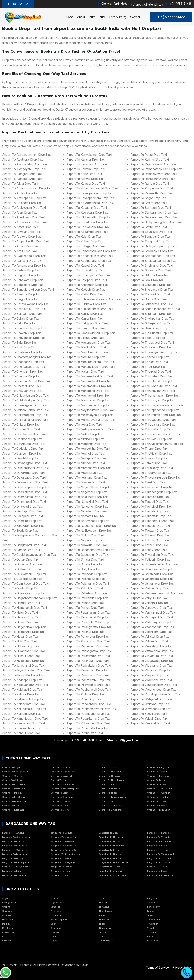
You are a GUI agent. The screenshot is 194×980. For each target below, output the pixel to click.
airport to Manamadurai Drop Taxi (90, 376)
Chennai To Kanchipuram (15, 797)
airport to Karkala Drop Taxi (86, 169)
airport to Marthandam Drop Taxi (89, 405)
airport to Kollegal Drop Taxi (86, 246)
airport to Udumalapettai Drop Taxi (154, 564)
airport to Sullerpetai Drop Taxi (152, 323)
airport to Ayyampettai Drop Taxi (25, 265)
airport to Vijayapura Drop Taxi (152, 656)
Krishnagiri (8, 941)
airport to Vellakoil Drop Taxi (150, 637)
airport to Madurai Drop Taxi (86, 357)
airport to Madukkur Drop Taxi (87, 352)
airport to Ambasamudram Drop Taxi (27, 188)
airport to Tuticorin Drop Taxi (150, 559)
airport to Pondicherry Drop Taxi (89, 704)
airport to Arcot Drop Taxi (20, 227)
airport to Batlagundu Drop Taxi (24, 309)
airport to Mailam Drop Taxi (85, 371)
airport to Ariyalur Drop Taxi (21, 232)
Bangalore (152, 898)
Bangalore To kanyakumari (15, 867)
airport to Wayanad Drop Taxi (151, 709)
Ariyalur (6, 898)
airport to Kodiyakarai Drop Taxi (88, 227)
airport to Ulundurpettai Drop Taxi (153, 569)
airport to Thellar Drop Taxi (149, 362)
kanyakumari (8, 932)
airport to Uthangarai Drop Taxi (152, 579)
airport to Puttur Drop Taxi (85, 733)
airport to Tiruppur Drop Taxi (150, 526)
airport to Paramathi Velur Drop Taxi (91, 622)
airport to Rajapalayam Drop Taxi (153, 164)
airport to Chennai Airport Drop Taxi (27, 381)
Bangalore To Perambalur (63, 846)
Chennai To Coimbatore (14, 780)
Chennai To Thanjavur (61, 801)
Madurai (55, 898)
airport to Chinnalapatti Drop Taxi (25, 415)
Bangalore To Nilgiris (61, 875)
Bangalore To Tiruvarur (159, 867)
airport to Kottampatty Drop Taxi (89, 275)
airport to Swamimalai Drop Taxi (153, 328)
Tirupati (151, 903)
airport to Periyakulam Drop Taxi (89, 665)
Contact (135, 17)
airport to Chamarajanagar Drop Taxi (27, 357)
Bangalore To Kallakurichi (160, 875)
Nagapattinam (57, 903)
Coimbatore (8, 911)
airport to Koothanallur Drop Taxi (89, 261)
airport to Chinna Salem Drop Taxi (25, 410)
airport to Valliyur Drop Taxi (149, 598)
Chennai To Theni (59, 806)
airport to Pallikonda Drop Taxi (87, 598)
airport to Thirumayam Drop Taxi (153, 400)
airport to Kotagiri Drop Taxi (86, 270)
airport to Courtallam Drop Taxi (23, 444)
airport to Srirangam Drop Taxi (151, 314)
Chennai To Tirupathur (158, 793)
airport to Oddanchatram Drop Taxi (90, 550)
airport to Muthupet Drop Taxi (87, 477)
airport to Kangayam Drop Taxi (24, 723)
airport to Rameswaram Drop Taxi (154, 174)
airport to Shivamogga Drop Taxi (153, 256)
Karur (5, 936)
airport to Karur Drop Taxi (84, 174)
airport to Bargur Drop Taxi (21, 299)
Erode (150, 936)
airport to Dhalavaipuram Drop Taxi (26, 487)
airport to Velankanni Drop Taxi (152, 632)
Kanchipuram (9, 928)
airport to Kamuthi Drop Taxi (22, 714)
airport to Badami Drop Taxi (21, 270)
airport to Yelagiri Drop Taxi (149, 718)
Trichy (102, 915)
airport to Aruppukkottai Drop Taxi (26, 241)
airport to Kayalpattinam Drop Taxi (90, 203)
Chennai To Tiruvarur (158, 801)
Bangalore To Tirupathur (159, 858)
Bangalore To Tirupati (158, 837)
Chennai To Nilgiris (60, 810)
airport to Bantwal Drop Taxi (22, 294)
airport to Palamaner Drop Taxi (88, 584)
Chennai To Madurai (61, 767)
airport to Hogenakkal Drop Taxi (24, 627)
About (81, 17)
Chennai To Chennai (12, 776)
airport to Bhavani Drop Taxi (22, 333)
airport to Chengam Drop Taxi (23, 371)
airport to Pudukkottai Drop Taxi (88, 718)
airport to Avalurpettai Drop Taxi (24, 256)
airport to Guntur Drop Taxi (21, 588)
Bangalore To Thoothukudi (161, 854)
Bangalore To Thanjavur (62, 867)
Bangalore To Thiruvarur (111, 841)
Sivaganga (56, 928)
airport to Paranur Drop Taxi (86, 632)
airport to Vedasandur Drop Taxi (153, 627)
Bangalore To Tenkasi (158, 850)
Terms (102, 17)
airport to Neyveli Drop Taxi (86, 540)
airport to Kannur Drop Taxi (21, 733)
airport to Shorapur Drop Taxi (151, 270)
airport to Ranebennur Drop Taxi (153, 179)
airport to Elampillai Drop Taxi (22, 521)
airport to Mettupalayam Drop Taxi (90, 429)
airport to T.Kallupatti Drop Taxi (152, 333)
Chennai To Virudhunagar (112, 810)
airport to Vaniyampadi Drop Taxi (153, 612)
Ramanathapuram (59, 920)
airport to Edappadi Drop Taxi (22, 516)
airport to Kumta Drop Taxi (85, 318)
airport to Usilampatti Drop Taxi (152, 574)
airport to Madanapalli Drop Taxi (88, 343)
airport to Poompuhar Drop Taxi (88, 714)
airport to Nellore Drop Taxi (85, 535)
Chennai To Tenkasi (157, 784)
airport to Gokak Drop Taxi (21, 559)
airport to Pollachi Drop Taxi (86, 694)
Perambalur (56, 911)
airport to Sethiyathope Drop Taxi (154, 246)
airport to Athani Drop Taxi (21, 246)
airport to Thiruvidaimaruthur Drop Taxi (157, 444)
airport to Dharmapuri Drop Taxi (24, 502)
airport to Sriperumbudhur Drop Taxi (155, 309)
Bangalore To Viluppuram (112, 871)
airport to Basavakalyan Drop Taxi (26, 304)
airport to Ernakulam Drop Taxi (23, 526)
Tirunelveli (104, 920)
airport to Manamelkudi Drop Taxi (89, 381)
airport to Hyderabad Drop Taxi (24, 661)
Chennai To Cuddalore (14, 784)
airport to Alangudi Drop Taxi (22, 174)
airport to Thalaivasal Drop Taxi (152, 343)
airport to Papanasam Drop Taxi (88, 612)
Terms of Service (157, 967)
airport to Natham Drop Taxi (86, 516)
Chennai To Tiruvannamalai (112, 797)
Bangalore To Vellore (109, 867)
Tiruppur (103, 924)
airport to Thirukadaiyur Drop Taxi (154, 386)
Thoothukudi (154, 920)
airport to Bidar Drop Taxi (20, 343)
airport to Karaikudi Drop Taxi (87, 164)
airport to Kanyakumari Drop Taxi (89, 155)
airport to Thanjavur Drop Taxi (151, 347)
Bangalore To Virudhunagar (113, 875)
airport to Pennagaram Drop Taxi (89, 651)
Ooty (101, 898)
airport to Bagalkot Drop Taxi (22, 275)
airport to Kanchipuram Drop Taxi (25, 718)
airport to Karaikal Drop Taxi (86, 159)
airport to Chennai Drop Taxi (22, 376)
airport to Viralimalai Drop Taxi (151, 680)
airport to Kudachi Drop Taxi (86, 290)
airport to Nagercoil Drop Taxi (87, 492)
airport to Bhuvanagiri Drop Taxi (24, 338)
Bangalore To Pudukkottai (64, 850)
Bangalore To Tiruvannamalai (113, 862)
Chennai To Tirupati (157, 772)
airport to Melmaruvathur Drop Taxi (91, 420)
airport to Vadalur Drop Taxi (150, 588)
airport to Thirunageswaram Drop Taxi (157, 405)
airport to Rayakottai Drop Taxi (152, 193)
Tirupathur (152, 924)
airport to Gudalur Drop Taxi (21, 569)
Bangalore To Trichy (109, 850)
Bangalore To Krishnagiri (15, 875)
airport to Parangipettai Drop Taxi (89, 627)
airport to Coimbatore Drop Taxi (24, 434)
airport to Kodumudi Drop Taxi (87, 232)
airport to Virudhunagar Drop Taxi (153, 690)
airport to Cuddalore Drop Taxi (23, 449)
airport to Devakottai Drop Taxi (24, 473)
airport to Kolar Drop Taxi (84, 237)
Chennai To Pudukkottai (63, 784)
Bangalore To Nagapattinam (64, 837)
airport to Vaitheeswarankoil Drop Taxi (157, 593)
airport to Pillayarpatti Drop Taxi (88, 685)
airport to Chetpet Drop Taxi (22, 386)
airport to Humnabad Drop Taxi (24, 651)
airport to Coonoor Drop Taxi (22, 439)
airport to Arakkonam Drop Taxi (24, 208)
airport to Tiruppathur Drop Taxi (152, 521)
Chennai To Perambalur (62, 780)
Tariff (92, 17)
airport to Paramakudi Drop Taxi (88, 617)
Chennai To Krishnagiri (14, 810)
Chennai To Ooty (107, 767)
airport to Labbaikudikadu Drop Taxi (91, 333)
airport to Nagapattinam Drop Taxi (90, 487)
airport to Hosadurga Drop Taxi (24, 632)
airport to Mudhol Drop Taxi (86, 453)
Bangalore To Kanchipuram (16, 862)
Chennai (6, 907)
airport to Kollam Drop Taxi (85, 241)
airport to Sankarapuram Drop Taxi (154, 217)
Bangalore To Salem (61, 858)
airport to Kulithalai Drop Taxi (86, 304)
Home (70, 17)
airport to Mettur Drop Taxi (85, 434)
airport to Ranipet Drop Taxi (150, 184)
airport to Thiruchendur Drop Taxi (153, 381)
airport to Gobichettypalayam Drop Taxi (29, 555)
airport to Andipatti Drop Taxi (22, 203)
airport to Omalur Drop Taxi (85, 559)
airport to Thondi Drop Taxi (149, 449)
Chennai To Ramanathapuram (65, 789)
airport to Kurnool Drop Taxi (86, 328)
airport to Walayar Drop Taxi (150, 704)
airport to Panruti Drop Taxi (85, 608)
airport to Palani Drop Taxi (85, 588)
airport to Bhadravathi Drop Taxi (24, 328)
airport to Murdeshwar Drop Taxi (89, 468)
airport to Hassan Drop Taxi (21, 617)
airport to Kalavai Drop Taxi (21, 694)
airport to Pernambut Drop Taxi (88, 670)
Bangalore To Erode (157, 871)
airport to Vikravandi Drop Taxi (152, 665)
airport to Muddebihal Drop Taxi (88, 449)
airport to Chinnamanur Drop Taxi (25, 420)
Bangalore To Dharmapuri (15, 854)
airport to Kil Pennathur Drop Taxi (89, 217)
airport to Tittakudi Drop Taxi (150, 535)
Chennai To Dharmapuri (14, 789)
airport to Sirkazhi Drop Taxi (150, 275)
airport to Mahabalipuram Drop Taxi (91, 367)
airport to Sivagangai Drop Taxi (152, 290)
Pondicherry (153, 907)
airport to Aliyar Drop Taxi (20, 184)
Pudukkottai (57, 915)
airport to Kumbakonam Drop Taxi (90, 309)
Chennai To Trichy (108, 784)
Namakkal (55, 907)
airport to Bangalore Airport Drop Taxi (28, 290)
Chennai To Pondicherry (159, 776)
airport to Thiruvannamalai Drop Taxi (156, 434)
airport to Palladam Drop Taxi (87, 593)
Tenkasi (151, 915)
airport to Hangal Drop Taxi (21, 603)
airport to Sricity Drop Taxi (149, 299)
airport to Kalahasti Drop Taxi (22, 690)
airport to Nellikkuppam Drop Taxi (89, 531)
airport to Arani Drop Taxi (20, 212)
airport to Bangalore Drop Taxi (23, 285)
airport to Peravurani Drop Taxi (88, 661)
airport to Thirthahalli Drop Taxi (152, 376)
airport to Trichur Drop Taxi (149, 545)
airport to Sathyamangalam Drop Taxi (156, 222)
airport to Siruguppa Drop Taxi (151, 285)
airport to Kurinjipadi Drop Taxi (87, 323)
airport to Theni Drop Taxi (148, 367)
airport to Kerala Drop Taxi (149, 463)
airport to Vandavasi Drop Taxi (152, 608)
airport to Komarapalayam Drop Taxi (91, 251)
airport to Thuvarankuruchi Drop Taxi (156, 477)
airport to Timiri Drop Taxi (148, 482)
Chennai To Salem (60, 793)
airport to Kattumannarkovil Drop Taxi (92, 188)
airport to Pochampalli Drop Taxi (89, 690)
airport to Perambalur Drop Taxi (88, 656)
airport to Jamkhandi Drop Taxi (23, 665)
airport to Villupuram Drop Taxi (151, 670)
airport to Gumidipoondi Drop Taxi (25, 584)
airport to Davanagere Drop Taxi (25, 463)
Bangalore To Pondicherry (160, 841)
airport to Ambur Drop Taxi (21, 193)
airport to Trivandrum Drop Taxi (152, 555)
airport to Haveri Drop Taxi (21, 622)
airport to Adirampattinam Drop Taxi (27, 155)
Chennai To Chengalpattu (15, 772)
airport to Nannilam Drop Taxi (87, 511)
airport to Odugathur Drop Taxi (88, 555)
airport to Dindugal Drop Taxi (22, 511)
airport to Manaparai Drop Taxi (88, 391)
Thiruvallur (104, 903)
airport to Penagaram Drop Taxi (88, 641)
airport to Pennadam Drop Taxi (88, 646)
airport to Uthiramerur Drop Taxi (152, 584)
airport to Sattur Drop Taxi (149, 227)
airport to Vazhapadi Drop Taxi (152, 617)
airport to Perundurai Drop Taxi (88, 675)
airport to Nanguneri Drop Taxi (87, 506)
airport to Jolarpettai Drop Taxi (23, 675)
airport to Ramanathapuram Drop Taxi (156, 169)
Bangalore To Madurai (62, 833)
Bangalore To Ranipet (158, 846)
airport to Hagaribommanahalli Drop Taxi (30, 598)
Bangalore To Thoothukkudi (113, 846)
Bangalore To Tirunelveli (111, 854)
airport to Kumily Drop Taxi (85, 314)
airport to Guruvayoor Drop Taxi (24, 593)
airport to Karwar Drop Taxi (85, 179)
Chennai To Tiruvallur (158, 797)
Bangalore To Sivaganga (63, 862)
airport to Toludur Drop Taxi (150, 540)
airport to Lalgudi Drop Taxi (85, 338)
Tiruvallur (152, 928)
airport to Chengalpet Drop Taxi (24, 367)
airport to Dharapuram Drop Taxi (25, 492)
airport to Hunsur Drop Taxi (21, 656)
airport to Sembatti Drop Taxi (150, 237)
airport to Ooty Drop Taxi (84, 569)
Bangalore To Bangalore (159, 833)
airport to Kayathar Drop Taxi (87, 208)
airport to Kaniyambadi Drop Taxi (25, 728)
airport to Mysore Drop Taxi (86, 482)
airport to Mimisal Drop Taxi (85, 439)
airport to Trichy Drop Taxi (149, 550)
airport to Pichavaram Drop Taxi (88, 680)
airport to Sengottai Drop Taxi (151, 241)
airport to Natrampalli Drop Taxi (88, 521)
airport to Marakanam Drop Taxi (88, 400)
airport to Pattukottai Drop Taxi (88, 637)
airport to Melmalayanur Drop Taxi (90, 415)
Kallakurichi (153, 941)
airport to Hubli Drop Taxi (20, 641)
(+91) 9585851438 (171, 17)
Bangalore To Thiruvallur (111, 837)
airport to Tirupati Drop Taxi (150, 502)
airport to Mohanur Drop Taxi (87, 444)
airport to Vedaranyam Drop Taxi (153, 622)
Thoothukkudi (106, 911)
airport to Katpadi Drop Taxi (86, 184)
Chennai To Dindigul (12, 793)
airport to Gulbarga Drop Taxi (22, 579)
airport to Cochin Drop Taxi (21, 429)
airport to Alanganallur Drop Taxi (25, 164)
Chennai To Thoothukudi (160, 789)
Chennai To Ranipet (157, 780)
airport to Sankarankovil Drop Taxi (154, 212)
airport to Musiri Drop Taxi (84, 473)
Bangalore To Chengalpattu (16, 837)
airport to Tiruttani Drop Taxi (150, 531)
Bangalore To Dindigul (13, 858)
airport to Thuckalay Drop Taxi (152, 468)
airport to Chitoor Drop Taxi (21, 424)
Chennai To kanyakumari (14, 801)
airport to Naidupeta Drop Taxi (87, 497)
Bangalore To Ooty (108, 833)
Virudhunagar (106, 941)
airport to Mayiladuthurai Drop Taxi (90, 410)
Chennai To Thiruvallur (110, 772)
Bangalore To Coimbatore (15, 846)
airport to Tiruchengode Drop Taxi (154, 492)
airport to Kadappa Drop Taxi (22, 680)
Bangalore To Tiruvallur (159, 862)
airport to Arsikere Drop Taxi (22, 237)
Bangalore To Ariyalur (13, 833)
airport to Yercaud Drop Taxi (150, 723)
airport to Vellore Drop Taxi (149, 641)
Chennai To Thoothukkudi (112, 780)
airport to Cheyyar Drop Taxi (22, 391)
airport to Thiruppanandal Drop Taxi (155, 410)
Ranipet (151, 911)
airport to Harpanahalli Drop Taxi (25, 608)
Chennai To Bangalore (158, 767)
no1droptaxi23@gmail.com (147, 5)
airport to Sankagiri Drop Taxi (151, 208)
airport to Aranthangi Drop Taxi (24, 217)
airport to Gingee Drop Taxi (21, 550)
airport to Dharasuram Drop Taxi (24, 497)
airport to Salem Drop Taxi (149, 203)
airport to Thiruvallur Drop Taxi (152, 429)
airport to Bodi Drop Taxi (19, 347)
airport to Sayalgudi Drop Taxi (151, 232)
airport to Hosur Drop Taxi (20, 637)
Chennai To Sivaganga (62, 797)
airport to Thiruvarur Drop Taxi (151, 439)
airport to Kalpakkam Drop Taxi (24, 704)
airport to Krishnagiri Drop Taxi (87, 285)
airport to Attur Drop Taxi (20, 251)
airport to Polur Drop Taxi (84, 699)
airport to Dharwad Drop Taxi (22, 506)
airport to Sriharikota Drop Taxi (152, 304)
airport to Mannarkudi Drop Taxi (88, 396)
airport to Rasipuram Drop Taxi (152, 188)
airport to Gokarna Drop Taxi (22, 564)
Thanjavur (55, 932)
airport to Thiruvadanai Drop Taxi (153, 420)
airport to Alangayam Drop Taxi (24, 169)
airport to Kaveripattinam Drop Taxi (91, 198)
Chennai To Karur (11, 806)
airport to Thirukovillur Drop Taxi (153, 391)
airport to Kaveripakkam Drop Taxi (90, 193)
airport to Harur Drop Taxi (20, 612)
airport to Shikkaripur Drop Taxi (152, 251)
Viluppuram (104, 936)
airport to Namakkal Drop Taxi (87, 502)
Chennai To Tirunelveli (110, 789)
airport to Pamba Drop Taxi (85, 603)
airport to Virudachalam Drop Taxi (154, 685)
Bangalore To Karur (12, 871)
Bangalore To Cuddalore (15, 850)
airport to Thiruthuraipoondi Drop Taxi (156, 415)
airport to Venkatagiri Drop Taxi (152, 646)
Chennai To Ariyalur (12, 767)
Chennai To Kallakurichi (159, 810)
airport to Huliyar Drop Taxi (21, 646)
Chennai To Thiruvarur (110, 776)
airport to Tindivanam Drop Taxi (152, 487)
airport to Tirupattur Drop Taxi (151, 516)
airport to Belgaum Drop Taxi (22, 314)
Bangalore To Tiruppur (110, 858)
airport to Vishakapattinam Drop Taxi (156, 694)
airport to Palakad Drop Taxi (86, 579)
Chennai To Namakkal (61, 776)
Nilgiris (54, 941)
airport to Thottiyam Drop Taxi (151, 453)
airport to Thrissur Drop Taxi (150, 458)
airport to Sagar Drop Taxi (149, 198)
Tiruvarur (152, 932)
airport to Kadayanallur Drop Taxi (25, 685)
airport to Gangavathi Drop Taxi (24, 545)
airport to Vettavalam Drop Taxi (152, 651)
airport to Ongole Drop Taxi (85, 564)
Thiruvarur (104, 907)
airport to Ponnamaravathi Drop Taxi (92, 709)
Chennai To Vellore (108, 801)
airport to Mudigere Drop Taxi (87, 458)
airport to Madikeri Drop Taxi (86, 347)
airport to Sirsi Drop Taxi (147, 280)
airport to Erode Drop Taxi (20, 531)
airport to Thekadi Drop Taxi (150, 357)
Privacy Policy (118, 17)
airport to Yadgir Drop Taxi (149, 714)
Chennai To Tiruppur (109, 793)
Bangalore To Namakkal (62, 841)
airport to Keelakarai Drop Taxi (87, 212)
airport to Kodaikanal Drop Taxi (88, 222)
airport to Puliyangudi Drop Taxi (88, 723)
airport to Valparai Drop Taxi (150, 603)
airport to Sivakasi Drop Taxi (150, 294)
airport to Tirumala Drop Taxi (150, 497)
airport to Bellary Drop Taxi (21, 318)
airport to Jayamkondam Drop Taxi (26, 670)
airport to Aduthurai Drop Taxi (23, 159)
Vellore (102, 932)
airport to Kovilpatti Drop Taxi (87, 280)
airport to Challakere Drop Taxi (23, 352)
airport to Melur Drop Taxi (84, 424)
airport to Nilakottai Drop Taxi (87, 545)
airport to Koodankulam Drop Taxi (90, 256)
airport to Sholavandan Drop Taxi (153, 261)
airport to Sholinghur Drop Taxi (152, 265)
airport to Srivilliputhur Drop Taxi (153, 318)
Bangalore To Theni (60, 871)
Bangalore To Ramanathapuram (66, 854)
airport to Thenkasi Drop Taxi (151, 371)
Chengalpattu (9, 903)
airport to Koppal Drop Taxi (85, 265)
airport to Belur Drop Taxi (20, 323)
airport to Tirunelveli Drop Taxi (151, 506)
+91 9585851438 (181, 4)
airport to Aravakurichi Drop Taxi (25, 222)
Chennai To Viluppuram (111, 806)
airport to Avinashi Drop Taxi (22, 261)
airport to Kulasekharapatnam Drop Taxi (94, 299)
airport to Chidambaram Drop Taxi (25, 396)
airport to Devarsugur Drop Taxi (24, 477)
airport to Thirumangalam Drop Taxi (155, 396)
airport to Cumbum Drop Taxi (22, 453)
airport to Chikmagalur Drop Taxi (24, 405)
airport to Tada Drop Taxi (148, 338)
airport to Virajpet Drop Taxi (150, 675)
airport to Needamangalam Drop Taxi (92, 526)
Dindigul (6, 924)
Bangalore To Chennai (13, 841)
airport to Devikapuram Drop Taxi (25, 482)
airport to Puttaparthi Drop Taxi (88, 728)
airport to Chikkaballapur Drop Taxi (26, 400)
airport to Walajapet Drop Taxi (151, 699)
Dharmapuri (8, 920)
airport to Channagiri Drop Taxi (23, 362)
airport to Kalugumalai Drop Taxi (24, 709)
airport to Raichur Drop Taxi (150, 159)
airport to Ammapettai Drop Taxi (24, 198)
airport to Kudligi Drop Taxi (85, 294)
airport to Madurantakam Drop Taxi (91, 362)
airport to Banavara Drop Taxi (23, 280)
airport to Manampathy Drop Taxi (89, 386)
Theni (53, 936)
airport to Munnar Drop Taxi (86, 463)
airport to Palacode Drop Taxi (87, 574)
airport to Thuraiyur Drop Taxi (151, 473)
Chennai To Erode (156, 806)
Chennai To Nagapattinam (63, 772)
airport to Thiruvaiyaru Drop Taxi (153, 424)
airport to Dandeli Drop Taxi (21, 458)
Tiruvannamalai (106, 928)
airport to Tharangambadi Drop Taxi (155, 352)
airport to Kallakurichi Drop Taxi (24, 699)
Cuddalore (7, 915)
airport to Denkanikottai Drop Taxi (25, 468)
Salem (54, 924)
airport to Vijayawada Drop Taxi (152, 661)
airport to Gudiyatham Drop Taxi (24, 574)
